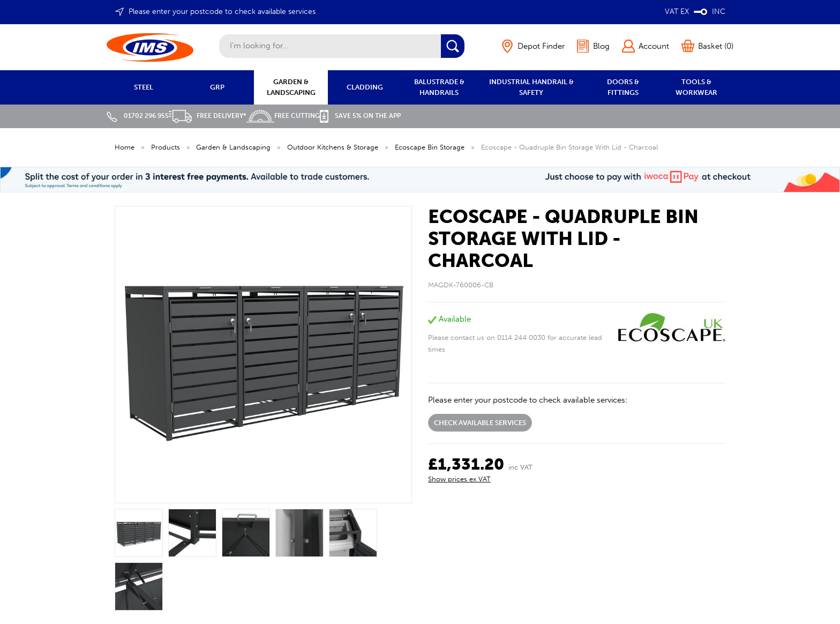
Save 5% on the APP (360, 116)
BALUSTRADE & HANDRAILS (439, 87)
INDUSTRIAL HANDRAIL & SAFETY (531, 87)
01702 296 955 (138, 116)
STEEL (144, 87)
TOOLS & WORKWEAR (696, 87)
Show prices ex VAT (459, 479)
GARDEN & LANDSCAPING (291, 87)
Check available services (480, 423)
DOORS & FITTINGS (623, 87)
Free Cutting (283, 116)
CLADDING (365, 87)
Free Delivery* (208, 116)
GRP (217, 87)
